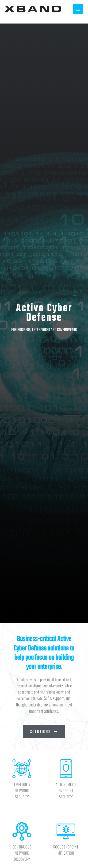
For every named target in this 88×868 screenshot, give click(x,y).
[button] (44, 732)
